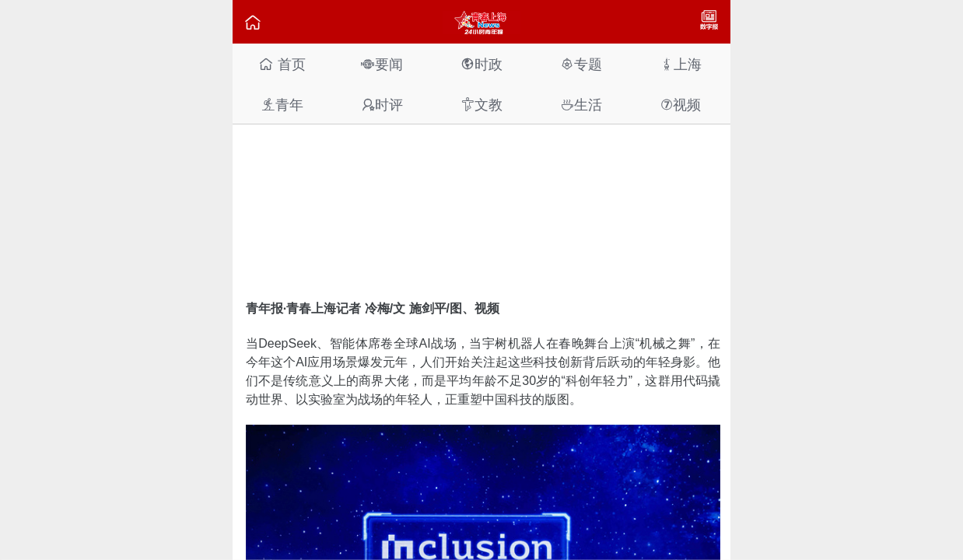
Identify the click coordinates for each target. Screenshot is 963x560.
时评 (382, 105)
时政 (481, 64)
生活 (581, 105)
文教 (481, 105)
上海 (681, 64)
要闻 (382, 64)
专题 (581, 64)
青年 (282, 105)
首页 (282, 64)
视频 (681, 105)
